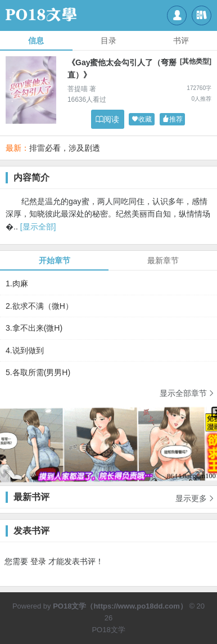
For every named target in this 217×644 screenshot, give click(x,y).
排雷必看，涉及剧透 (65, 148)
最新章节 (163, 260)
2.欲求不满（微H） (39, 306)
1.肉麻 (17, 283)
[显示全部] (38, 227)
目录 (108, 40)
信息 (36, 40)
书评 (181, 40)
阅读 (107, 119)
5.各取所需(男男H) (38, 372)
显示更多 (195, 494)
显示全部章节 (187, 393)
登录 (38, 561)
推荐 (173, 120)
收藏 (142, 120)
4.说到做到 (25, 350)
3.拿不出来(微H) (34, 328)
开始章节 (55, 260)
